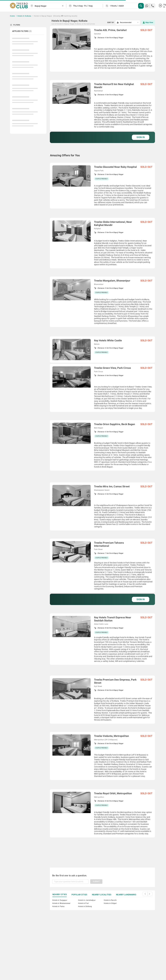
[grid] (102, 443)
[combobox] (48, 6)
